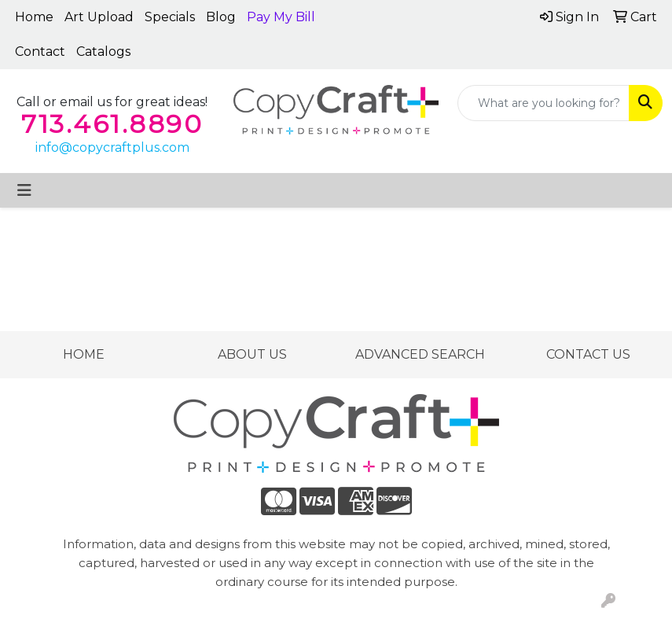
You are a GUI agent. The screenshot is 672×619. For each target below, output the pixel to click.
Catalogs (103, 52)
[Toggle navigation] (24, 190)
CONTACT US (588, 354)
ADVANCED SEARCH (420, 354)
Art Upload (99, 17)
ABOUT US (252, 354)
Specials (170, 17)
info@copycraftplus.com (112, 147)
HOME (84, 354)
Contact (40, 52)
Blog (221, 17)
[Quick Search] (543, 103)
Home (34, 17)
